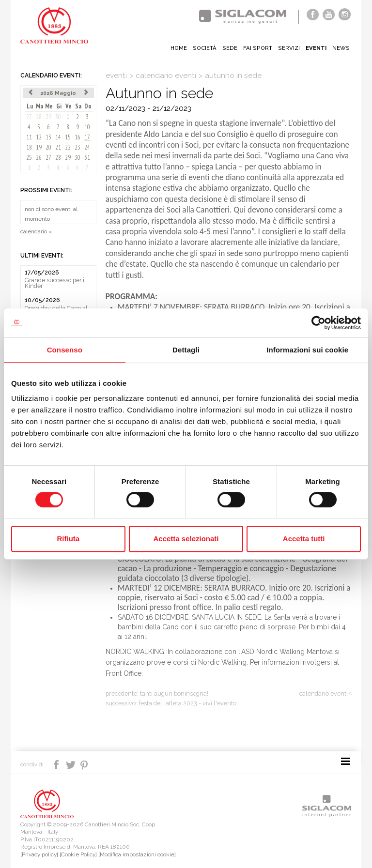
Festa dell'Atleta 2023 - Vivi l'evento (187, 703)
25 (29, 158)
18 (29, 147)
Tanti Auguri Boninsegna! (174, 693)
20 (48, 147)
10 (87, 127)
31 (87, 158)
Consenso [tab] (65, 350)
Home (179, 48)
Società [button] (205, 48)
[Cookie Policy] (78, 854)
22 (68, 147)
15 (68, 137)
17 (87, 137)
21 (58, 147)
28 (39, 117)
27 (29, 117)
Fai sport (258, 48)
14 (58, 137)
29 (48, 117)
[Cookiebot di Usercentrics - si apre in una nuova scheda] (318, 323)
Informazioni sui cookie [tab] (307, 350)
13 (48, 137)
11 (29, 137)
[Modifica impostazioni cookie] (137, 854)
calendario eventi (166, 76)
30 (58, 117)
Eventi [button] (316, 48)
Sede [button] (230, 48)
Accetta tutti (304, 539)
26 (39, 158)
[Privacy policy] (39, 854)
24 (87, 147)
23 (77, 147)
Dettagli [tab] (186, 350)
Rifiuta (68, 539)
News (341, 48)
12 (39, 137)
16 (77, 137)
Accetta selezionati (186, 539)
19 (39, 147)
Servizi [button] (289, 48)
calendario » (36, 231)
